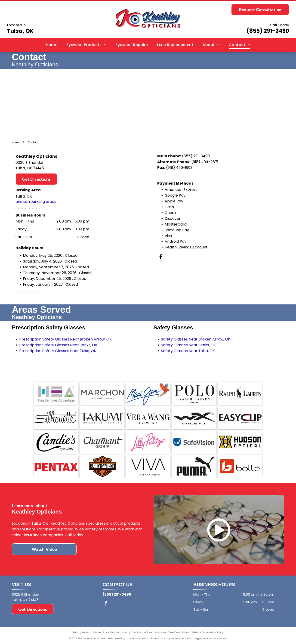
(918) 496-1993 (179, 168)
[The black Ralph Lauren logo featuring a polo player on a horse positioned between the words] (240, 393)
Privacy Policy (81, 632)
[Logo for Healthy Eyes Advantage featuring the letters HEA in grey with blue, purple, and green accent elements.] (56, 393)
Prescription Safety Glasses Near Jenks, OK (58, 345)
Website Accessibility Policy (207, 632)
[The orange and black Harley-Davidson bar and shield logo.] (102, 466)
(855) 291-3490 (268, 31)
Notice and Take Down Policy (172, 632)
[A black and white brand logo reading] (194, 393)
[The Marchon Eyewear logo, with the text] (102, 393)
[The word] (56, 418)
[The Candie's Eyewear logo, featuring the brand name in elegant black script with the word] (56, 442)
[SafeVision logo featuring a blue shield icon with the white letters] (194, 442)
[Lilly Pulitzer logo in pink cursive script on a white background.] (148, 442)
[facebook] (161, 257)
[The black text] (148, 466)
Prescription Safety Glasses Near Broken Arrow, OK (65, 339)
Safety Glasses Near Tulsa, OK (188, 351)
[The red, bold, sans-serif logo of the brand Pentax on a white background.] (56, 466)
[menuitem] (52, 45)
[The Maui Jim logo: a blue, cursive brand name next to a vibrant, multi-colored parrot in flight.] (148, 393)
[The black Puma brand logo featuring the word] (194, 466)
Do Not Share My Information (111, 632)
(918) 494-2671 (205, 162)
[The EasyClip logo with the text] (240, 418)
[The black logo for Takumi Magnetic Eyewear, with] (102, 418)
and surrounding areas (36, 202)
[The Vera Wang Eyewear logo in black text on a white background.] (148, 418)
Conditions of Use (141, 632)
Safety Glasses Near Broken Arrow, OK (196, 339)
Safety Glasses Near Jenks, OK (188, 345)
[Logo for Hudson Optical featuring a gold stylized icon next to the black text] (240, 442)
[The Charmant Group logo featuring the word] (102, 442)
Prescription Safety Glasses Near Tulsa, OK (58, 351)
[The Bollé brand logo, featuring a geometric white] (240, 466)
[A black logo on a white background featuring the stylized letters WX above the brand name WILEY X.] (194, 418)
